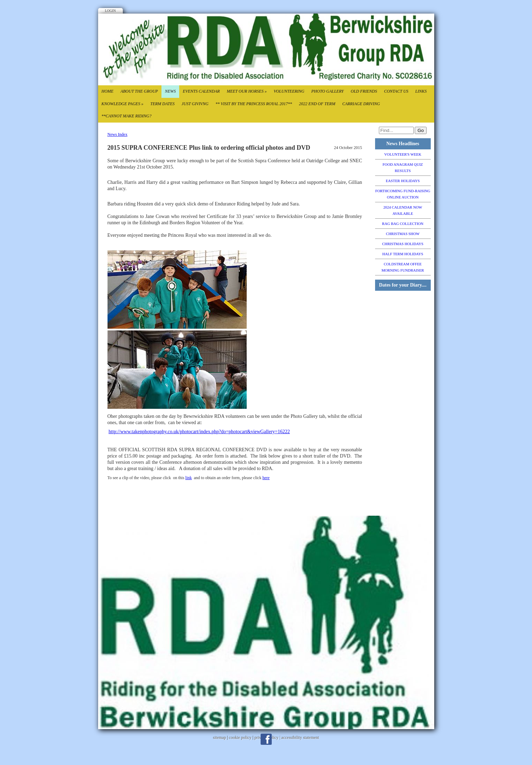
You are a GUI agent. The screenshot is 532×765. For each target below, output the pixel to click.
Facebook (266, 739)
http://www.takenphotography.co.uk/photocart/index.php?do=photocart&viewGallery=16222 (199, 432)
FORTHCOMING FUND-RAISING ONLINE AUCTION (403, 194)
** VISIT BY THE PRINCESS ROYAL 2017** (254, 104)
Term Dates (162, 104)
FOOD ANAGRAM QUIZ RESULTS (403, 167)
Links (421, 91)
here (266, 478)
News (170, 91)
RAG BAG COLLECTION (403, 224)
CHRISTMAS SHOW (403, 234)
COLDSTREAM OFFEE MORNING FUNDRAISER (403, 267)
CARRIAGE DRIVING (361, 104)
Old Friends (364, 91)
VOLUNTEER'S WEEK (403, 154)
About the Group (139, 91)
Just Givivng (195, 104)
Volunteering (289, 91)
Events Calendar (201, 91)
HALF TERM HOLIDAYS (403, 254)
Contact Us (396, 91)
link (189, 478)
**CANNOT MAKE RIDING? (127, 116)
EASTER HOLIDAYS (403, 181)
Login (110, 11)
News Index (118, 134)
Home (108, 91)
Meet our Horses (247, 91)
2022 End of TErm (317, 104)
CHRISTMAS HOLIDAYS (403, 244)
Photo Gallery (328, 91)
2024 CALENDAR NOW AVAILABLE (403, 210)
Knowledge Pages (122, 104)
